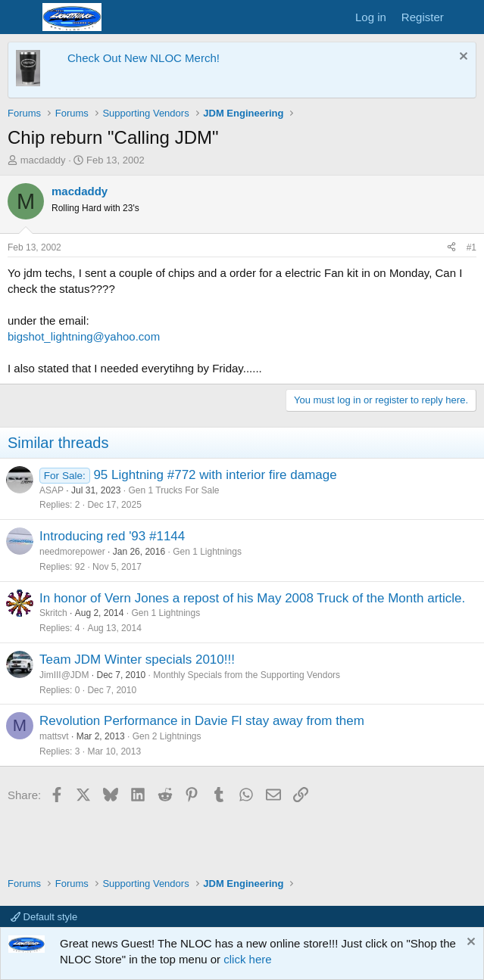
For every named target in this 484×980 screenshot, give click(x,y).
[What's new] (466, 17)
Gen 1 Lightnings (207, 552)
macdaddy (43, 160)
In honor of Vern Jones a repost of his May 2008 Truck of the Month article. (252, 598)
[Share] (451, 248)
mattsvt (54, 736)
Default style (44, 917)
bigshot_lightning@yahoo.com (84, 336)
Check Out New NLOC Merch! (144, 58)
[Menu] (21, 17)
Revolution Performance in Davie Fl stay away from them (202, 721)
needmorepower (72, 552)
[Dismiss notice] (462, 58)
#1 (472, 247)
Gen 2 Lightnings (167, 736)
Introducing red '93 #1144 (112, 536)
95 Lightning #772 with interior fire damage (215, 475)
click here (247, 959)
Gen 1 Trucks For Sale (173, 490)
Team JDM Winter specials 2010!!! (137, 660)
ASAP (52, 490)
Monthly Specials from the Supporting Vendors (247, 675)
